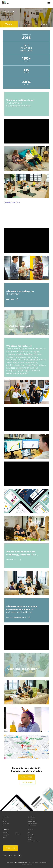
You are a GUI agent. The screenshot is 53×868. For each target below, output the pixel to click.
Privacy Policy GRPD (27, 864)
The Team (5, 832)
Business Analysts (32, 823)
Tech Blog (30, 834)
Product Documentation (34, 841)
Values (26, 24)
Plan (4, 825)
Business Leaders (32, 822)
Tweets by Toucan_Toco (12, 202)
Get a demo (28, 782)
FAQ (17, 832)
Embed (5, 820)
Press (4, 838)
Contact (5, 836)
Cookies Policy (43, 862)
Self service (6, 823)
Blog (29, 832)
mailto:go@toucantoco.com (21, 862)
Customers (31, 836)
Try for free (26, 777)
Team (13, 12)
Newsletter (18, 834)
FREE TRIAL (11, 848)
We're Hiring (6, 834)
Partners (30, 838)
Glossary (30, 839)
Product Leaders (32, 820)
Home (5, 12)
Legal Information (33, 862)
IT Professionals (32, 825)
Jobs (44, 24)
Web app (5, 822)
